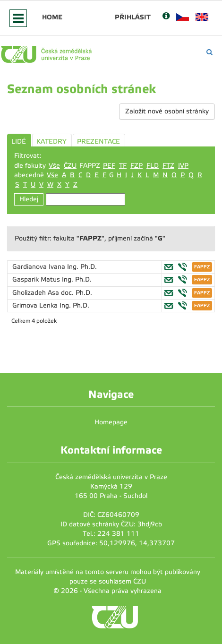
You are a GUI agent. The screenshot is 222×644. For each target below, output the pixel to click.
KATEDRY (51, 142)
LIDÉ (19, 142)
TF (123, 166)
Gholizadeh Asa (37, 293)
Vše (54, 166)
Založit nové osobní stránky (167, 111)
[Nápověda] (166, 17)
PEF (109, 166)
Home (52, 17)
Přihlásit (133, 17)
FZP (137, 166)
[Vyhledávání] (209, 52)
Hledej (29, 199)
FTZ (168, 166)
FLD (153, 166)
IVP (183, 166)
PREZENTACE (98, 142)
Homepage (111, 422)
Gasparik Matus (37, 279)
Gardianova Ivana (40, 267)
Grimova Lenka (36, 305)
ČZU (70, 166)
